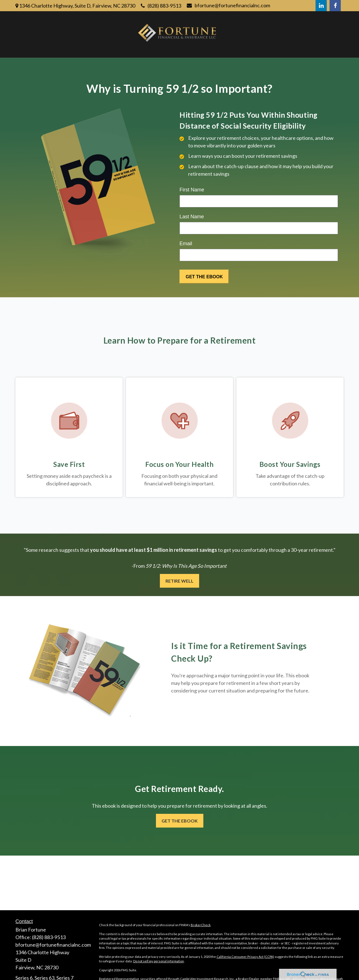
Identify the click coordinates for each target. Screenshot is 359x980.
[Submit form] (204, 277)
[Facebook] (335, 6)
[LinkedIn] (321, 6)
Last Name (192, 217)
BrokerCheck (201, 925)
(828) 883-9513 (161, 6)
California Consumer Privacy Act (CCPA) (245, 957)
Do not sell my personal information (159, 961)
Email (186, 244)
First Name (192, 190)
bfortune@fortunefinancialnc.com (228, 5)
